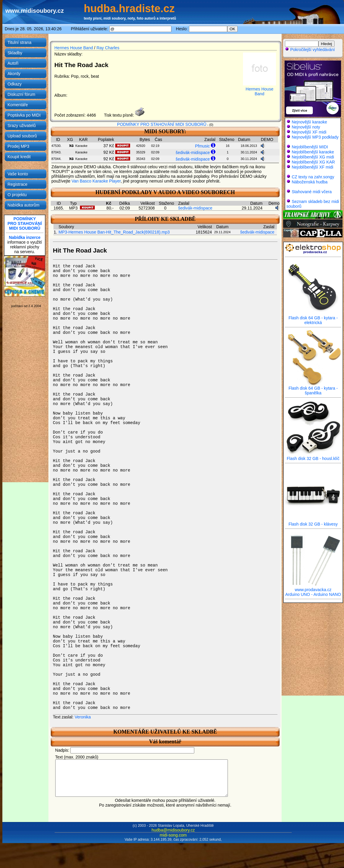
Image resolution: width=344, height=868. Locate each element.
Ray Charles (108, 48)
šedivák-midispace (193, 153)
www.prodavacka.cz (313, 588)
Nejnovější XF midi (309, 132)
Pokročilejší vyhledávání (310, 50)
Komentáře (18, 105)
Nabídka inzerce (25, 237)
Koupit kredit (19, 157)
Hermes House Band (74, 48)
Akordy (14, 74)
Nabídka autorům (23, 205)
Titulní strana (19, 42)
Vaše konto (18, 174)
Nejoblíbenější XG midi (313, 157)
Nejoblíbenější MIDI (310, 147)
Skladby (15, 53)
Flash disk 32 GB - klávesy (313, 522)
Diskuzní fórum (21, 94)
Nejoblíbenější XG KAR (313, 162)
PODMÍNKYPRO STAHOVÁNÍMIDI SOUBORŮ (25, 223)
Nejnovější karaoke (309, 122)
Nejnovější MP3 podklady (315, 137)
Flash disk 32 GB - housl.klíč (313, 457)
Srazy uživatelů (22, 126)
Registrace (17, 184)
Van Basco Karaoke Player (96, 181)
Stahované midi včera (312, 192)
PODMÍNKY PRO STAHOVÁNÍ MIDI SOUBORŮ (162, 124)
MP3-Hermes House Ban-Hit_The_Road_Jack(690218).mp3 (114, 232)
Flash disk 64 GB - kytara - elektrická (313, 318)
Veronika (83, 717)
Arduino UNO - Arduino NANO (313, 594)
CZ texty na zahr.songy (313, 177)
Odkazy (14, 84)
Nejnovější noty (306, 127)
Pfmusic (203, 146)
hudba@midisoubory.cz (173, 837)
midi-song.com (173, 842)
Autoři (13, 63)
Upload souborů (22, 136)
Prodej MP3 (18, 146)
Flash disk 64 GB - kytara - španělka (313, 389)
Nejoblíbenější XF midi (313, 167)
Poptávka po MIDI (24, 115)
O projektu (17, 195)
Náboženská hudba (310, 182)
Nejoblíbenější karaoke (313, 152)
